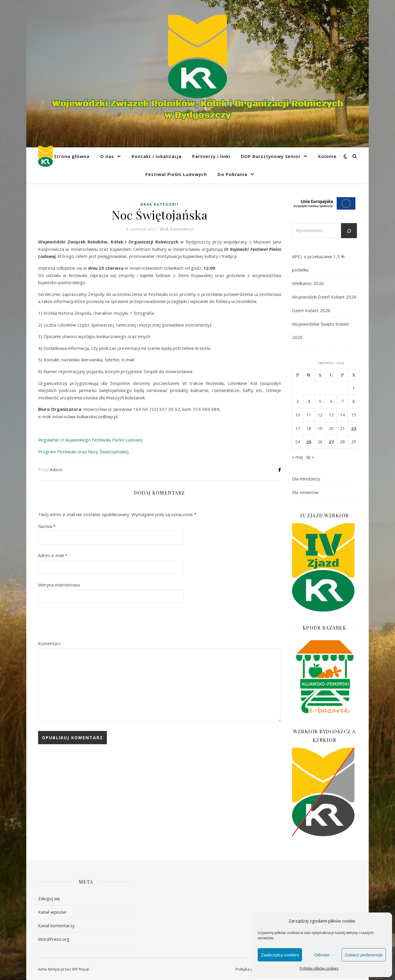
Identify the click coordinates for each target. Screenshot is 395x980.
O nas (107, 156)
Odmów (322, 955)
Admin (56, 470)
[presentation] (83, 622)
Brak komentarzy (176, 229)
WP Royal (80, 969)
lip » (310, 457)
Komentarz (49, 643)
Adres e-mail (53, 555)
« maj (297, 457)
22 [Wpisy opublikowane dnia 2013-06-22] (354, 429)
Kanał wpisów (52, 912)
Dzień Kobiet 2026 (311, 310)
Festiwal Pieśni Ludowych (176, 174)
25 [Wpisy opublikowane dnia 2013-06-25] (309, 442)
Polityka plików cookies (319, 968)
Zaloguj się (49, 898)
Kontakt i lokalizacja (157, 156)
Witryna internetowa (59, 585)
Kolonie (327, 156)
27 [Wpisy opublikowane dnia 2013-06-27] (331, 442)
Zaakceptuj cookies (280, 955)
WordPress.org (54, 939)
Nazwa (47, 526)
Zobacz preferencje (364, 955)
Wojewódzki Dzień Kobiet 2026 (324, 297)
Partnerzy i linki (211, 156)
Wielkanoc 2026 (308, 283)
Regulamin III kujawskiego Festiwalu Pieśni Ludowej (90, 440)
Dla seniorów (305, 492)
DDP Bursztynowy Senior (271, 156)
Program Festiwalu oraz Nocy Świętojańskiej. (84, 452)
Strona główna (72, 156)
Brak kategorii (160, 204)
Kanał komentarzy (56, 925)
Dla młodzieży (306, 479)
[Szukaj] (349, 231)
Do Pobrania (232, 174)
